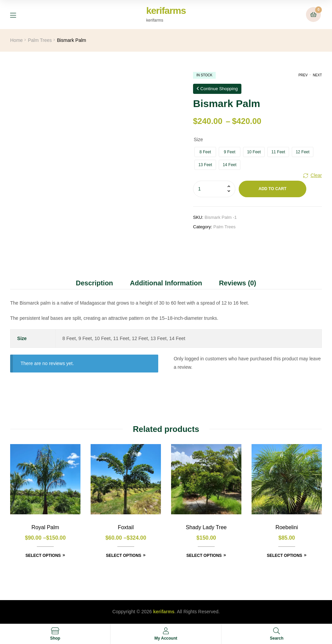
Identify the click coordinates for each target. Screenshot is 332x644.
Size (198, 139)
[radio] (205, 152)
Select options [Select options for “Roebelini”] (284, 556)
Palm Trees (40, 40)
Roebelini (287, 527)
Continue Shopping (217, 89)
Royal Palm (45, 527)
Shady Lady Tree (206, 527)
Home (16, 40)
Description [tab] (94, 283)
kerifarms (166, 11)
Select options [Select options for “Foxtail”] (124, 556)
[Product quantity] (214, 189)
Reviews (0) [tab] (238, 283)
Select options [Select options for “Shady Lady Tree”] (204, 556)
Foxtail (126, 527)
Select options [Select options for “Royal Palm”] (43, 556)
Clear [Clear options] (316, 175)
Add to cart (272, 189)
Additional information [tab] (166, 283)
